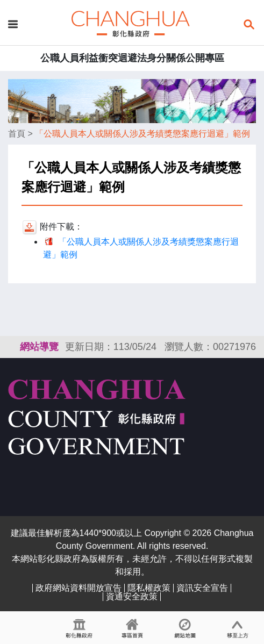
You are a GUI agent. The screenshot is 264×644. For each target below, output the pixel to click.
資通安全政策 (132, 596)
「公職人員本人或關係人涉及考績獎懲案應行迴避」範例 (142, 134)
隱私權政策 (149, 588)
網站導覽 (39, 347)
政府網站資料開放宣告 (79, 588)
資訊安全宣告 (202, 588)
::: (13, 347)
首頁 (17, 134)
